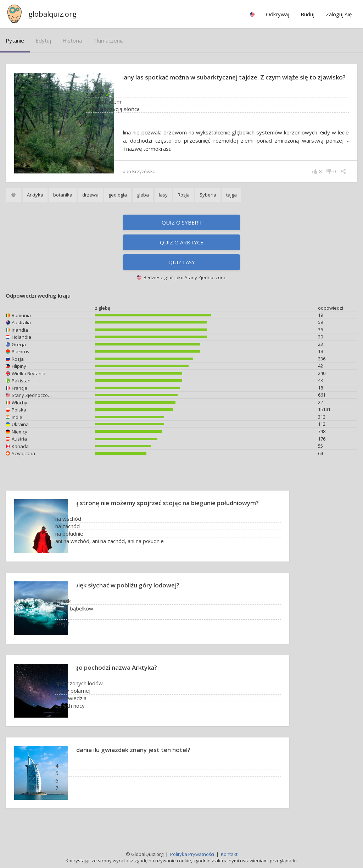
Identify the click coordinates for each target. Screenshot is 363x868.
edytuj (43, 40)
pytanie (15, 40)
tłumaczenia (108, 40)
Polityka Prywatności (192, 854)
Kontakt (229, 854)
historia (72, 40)
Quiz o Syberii (182, 232)
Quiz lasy (182, 271)
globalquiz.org (52, 14)
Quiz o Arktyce (182, 251)
